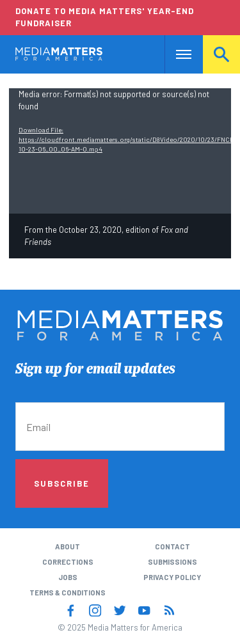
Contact (172, 546)
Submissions (172, 562)
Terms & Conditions (68, 593)
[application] (120, 151)
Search (221, 54)
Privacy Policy (172, 577)
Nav (174, 54)
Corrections (68, 562)
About (68, 546)
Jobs (68, 577)
